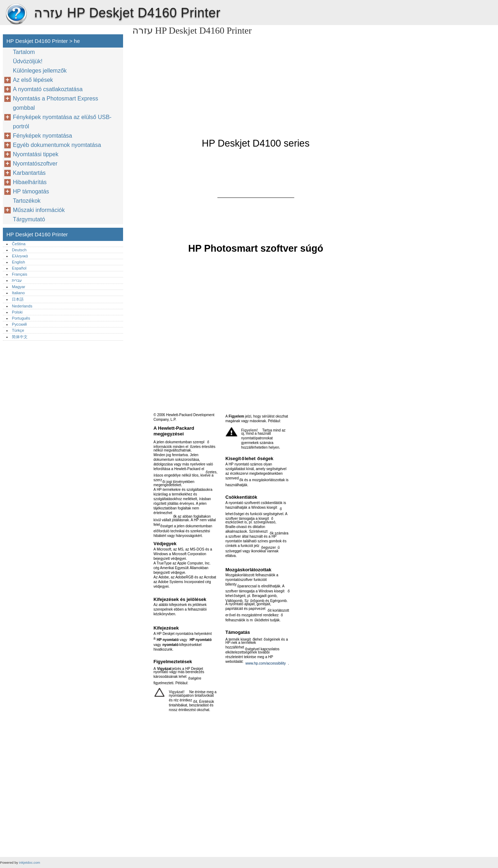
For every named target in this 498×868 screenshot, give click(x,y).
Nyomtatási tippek (36, 154)
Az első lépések (33, 80)
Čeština (19, 244)
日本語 (18, 299)
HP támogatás (31, 191)
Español (19, 268)
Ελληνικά (20, 256)
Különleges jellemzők (40, 71)
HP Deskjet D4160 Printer (16, 14)
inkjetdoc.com (30, 862)
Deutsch (19, 250)
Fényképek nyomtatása (42, 136)
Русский (19, 324)
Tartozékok (27, 201)
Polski (17, 312)
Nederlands (22, 306)
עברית (17, 280)
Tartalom (24, 52)
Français (19, 274)
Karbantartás (29, 173)
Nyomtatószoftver (35, 164)
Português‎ (21, 318)
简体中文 (20, 337)
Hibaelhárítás (30, 182)
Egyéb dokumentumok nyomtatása (57, 145)
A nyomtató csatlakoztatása (48, 89)
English (18, 262)
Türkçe (18, 330)
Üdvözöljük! (28, 61)
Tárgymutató (29, 219)
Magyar (18, 287)
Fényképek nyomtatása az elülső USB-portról (62, 122)
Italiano (18, 293)
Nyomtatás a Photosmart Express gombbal (55, 103)
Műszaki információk (39, 210)
